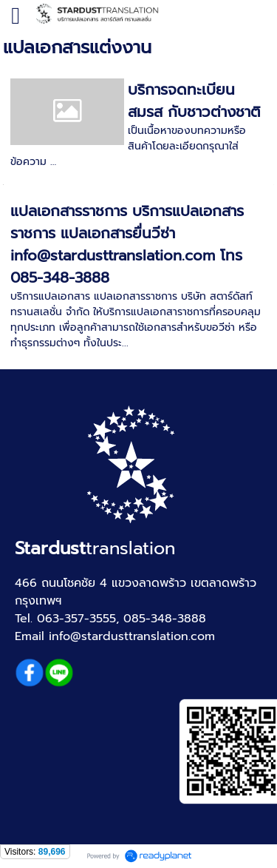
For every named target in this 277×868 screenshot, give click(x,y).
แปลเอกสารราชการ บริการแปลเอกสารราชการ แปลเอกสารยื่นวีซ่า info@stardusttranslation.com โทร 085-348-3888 (127, 244)
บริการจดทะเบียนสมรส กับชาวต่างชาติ (194, 101)
